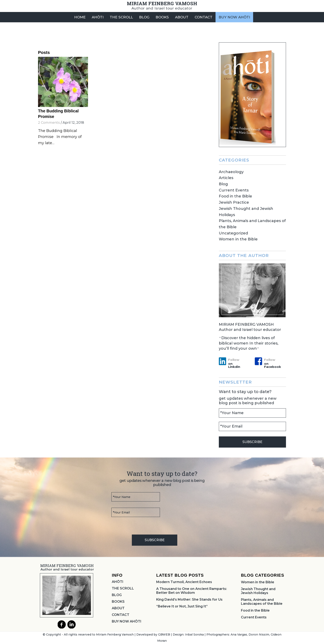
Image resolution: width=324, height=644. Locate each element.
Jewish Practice (234, 202)
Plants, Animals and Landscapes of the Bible (262, 602)
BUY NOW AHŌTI (127, 621)
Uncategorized (233, 233)
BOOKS (118, 602)
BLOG (117, 595)
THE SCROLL (123, 588)
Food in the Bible (235, 196)
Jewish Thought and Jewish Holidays (258, 591)
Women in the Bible (238, 239)
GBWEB (164, 634)
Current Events (234, 190)
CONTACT (121, 615)
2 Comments (49, 122)
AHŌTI (118, 582)
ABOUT (118, 608)
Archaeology (231, 172)
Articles (226, 178)
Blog (223, 184)
